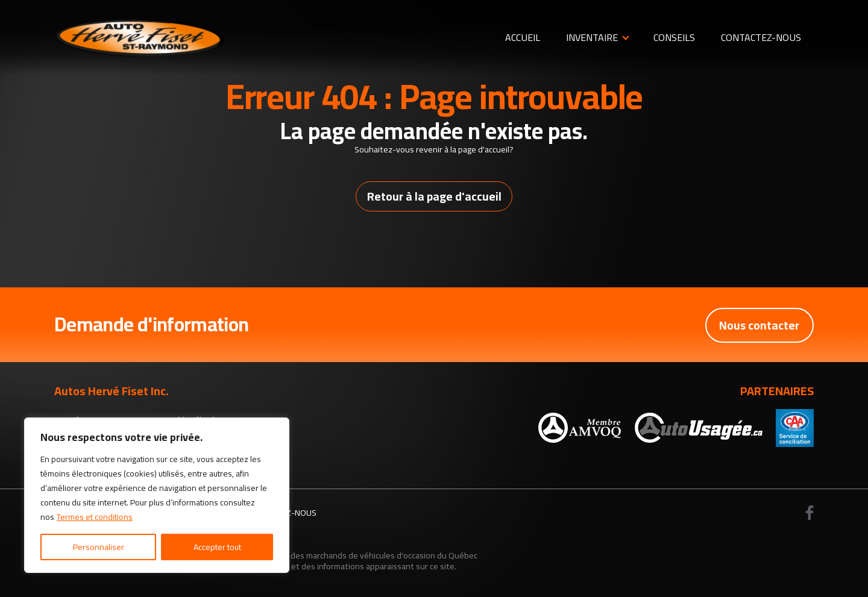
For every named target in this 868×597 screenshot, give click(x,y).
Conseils (674, 37)
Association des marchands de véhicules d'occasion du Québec (361, 555)
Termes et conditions (95, 517)
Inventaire (592, 37)
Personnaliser (99, 547)
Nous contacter (759, 325)
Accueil (523, 37)
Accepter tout (217, 547)
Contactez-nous (761, 37)
